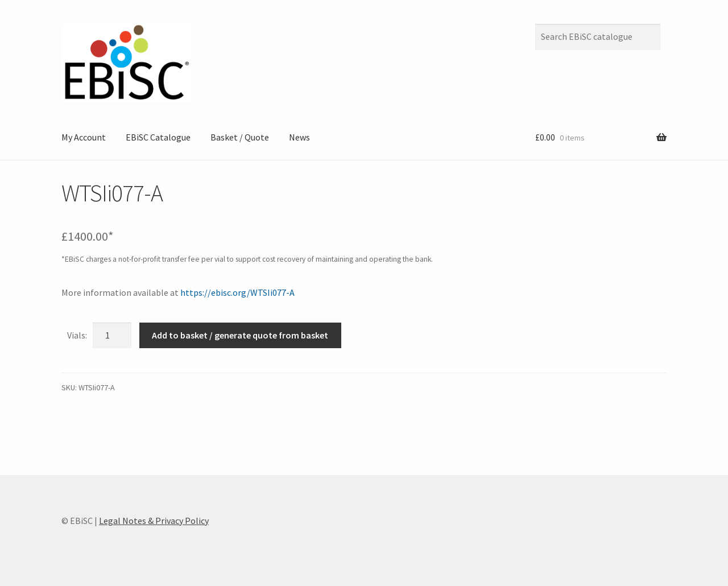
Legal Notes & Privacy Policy (154, 521)
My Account (84, 137)
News (299, 137)
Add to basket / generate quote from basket (240, 335)
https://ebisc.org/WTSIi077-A (237, 292)
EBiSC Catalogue (158, 137)
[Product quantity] (112, 336)
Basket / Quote (240, 137)
